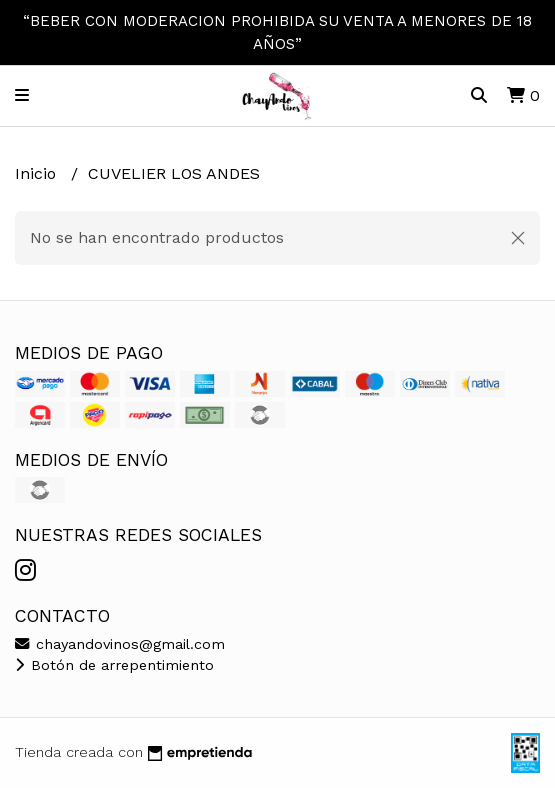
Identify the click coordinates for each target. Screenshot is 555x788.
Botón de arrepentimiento (114, 665)
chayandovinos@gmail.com (120, 644)
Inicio (38, 173)
